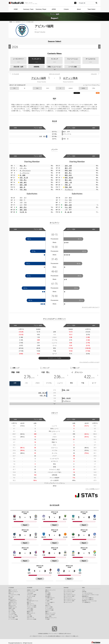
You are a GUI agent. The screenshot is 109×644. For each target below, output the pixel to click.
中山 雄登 (68, 207)
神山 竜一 (23, 166)
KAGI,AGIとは (85, 596)
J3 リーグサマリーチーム (70, 599)
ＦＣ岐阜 (47, 601)
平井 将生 (23, 190)
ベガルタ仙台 (30, 593)
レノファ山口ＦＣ (49, 609)
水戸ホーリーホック (13, 592)
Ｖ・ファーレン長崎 (13, 619)
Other (83, 588)
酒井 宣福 (23, 210)
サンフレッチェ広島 (13, 616)
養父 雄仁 (68, 180)
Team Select (91, 9)
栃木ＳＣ (47, 592)
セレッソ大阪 (12, 612)
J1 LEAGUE (11, 588)
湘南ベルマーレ (30, 604)
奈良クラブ (48, 605)
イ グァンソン (25, 173)
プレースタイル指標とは (88, 598)
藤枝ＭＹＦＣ (30, 612)
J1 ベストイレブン (68, 593)
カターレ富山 (30, 609)
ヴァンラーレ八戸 (31, 592)
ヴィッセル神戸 (12, 613)
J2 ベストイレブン (68, 598)
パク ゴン (23, 168)
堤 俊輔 (22, 175)
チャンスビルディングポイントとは (89, 362)
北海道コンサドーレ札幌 (33, 590)
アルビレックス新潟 (32, 607)
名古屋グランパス (13, 607)
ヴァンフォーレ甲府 (32, 605)
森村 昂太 (23, 207)
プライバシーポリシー (53, 634)
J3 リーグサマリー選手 (69, 601)
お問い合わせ (67, 634)
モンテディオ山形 (31, 596)
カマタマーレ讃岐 (49, 610)
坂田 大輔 (23, 185)
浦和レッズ (11, 593)
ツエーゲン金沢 (49, 599)
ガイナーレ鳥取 (49, 607)
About (79, 9)
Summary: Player (41, 9)
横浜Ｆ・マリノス (13, 604)
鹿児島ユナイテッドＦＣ (51, 618)
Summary (66, 588)
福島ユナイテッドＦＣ (50, 590)
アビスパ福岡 (39, 78)
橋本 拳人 (68, 173)
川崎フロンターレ (13, 602)
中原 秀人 (23, 180)
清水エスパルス (12, 605)
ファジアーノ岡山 (13, 615)
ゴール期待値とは (86, 602)
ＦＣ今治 (29, 615)
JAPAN (54, 9)
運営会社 (61, 634)
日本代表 (84, 592)
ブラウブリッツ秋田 (32, 595)
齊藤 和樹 (68, 187)
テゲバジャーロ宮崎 (32, 619)
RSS (98, 93)
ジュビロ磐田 (30, 610)
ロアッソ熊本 (70, 78)
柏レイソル (11, 596)
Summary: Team (28, 9)
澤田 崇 (68, 185)
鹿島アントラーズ (13, 590)
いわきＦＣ (29, 598)
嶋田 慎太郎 (69, 178)
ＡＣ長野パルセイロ (50, 598)
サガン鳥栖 (29, 616)
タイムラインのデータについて (90, 307)
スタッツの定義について (92, 489)
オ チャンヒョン (25, 170)
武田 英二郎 (24, 178)
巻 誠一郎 (68, 212)
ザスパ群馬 (48, 593)
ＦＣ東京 (11, 598)
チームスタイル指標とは (88, 599)
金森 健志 (23, 182)
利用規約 (41, 634)
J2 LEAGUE (30, 588)
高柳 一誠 (68, 182)
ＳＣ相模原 (48, 595)
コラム (84, 590)
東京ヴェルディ (12, 599)
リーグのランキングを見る (54, 358)
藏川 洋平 (68, 168)
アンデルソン (69, 190)
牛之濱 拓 (23, 212)
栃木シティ (29, 599)
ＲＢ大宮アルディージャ (33, 601)
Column (66, 9)
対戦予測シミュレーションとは (89, 601)
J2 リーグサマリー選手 (69, 596)
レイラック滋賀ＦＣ (50, 602)
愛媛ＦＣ (47, 612)
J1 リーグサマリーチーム (70, 590)
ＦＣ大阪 (47, 604)
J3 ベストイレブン (68, 602)
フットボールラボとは (87, 593)
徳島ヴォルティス (31, 613)
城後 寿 (22, 187)
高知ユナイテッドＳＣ (50, 613)
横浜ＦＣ (29, 602)
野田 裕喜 (68, 170)
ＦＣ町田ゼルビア (13, 601)
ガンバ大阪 (11, 610)
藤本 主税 (68, 205)
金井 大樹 (68, 166)
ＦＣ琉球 (47, 619)
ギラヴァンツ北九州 (50, 615)
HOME (16, 9)
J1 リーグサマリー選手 (69, 592)
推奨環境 (46, 634)
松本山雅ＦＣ (48, 596)
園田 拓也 (68, 175)
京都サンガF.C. (12, 609)
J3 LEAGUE (48, 588)
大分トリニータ (30, 618)
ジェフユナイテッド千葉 (14, 595)
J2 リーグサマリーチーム (70, 595)
